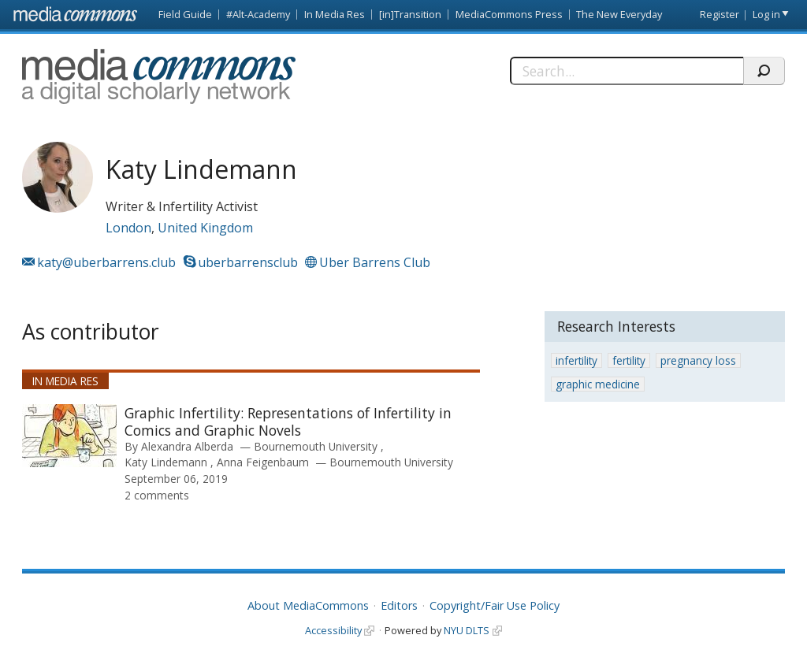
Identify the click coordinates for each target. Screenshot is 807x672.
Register (720, 14)
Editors (399, 605)
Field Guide (185, 14)
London (128, 228)
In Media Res (335, 14)
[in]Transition (410, 14)
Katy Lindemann (166, 462)
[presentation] (69, 436)
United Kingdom (205, 228)
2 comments (157, 495)
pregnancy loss (698, 360)
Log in (766, 14)
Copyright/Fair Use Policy (495, 605)
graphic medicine (598, 384)
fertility (629, 360)
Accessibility (333, 630)
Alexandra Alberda (187, 446)
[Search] (627, 71)
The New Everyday (619, 14)
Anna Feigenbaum (263, 462)
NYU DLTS (467, 630)
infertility (576, 360)
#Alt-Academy (258, 14)
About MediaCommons (308, 605)
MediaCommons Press (509, 14)
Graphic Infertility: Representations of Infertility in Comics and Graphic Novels (288, 421)
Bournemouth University (317, 446)
